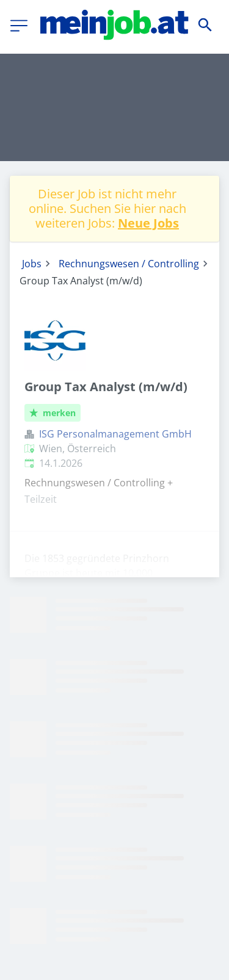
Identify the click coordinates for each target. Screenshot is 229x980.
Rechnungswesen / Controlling (129, 264)
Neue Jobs (148, 223)
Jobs (32, 264)
